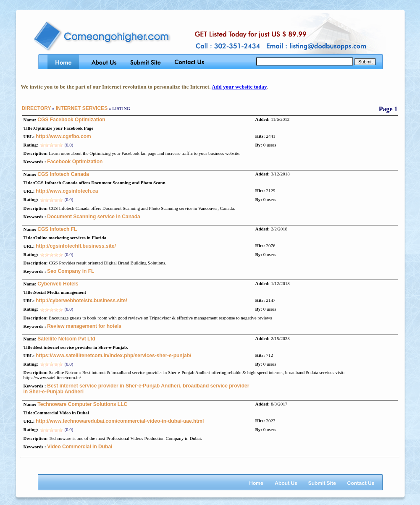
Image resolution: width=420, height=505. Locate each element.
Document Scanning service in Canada (93, 217)
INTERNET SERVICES (81, 108)
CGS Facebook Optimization (71, 120)
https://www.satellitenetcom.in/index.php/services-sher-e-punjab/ (113, 356)
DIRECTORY (36, 108)
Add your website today (239, 87)
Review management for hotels (84, 326)
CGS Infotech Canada (63, 174)
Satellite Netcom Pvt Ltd (66, 339)
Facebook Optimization (75, 162)
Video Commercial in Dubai (80, 447)
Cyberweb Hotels (58, 284)
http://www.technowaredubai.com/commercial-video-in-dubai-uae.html (120, 421)
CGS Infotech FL (57, 229)
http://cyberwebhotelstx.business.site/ (81, 301)
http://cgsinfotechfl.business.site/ (76, 246)
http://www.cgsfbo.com (63, 136)
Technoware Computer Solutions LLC (82, 404)
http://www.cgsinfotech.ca (67, 191)
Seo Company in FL (71, 271)
